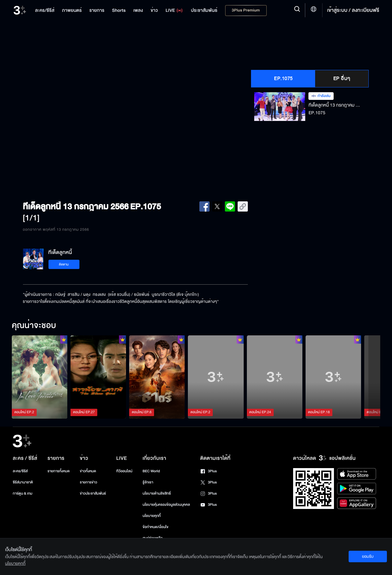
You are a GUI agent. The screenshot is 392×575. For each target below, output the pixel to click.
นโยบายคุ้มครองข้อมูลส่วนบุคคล (166, 505)
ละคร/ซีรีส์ (20, 471)
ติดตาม (64, 264)
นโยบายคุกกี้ (152, 516)
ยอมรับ (368, 556)
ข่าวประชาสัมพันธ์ (93, 493)
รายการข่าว (88, 482)
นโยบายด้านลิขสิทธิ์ (157, 493)
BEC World (151, 471)
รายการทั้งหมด (59, 471)
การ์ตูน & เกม (23, 493)
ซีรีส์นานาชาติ (23, 482)
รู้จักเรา (148, 482)
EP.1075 (283, 78)
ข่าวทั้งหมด (88, 471)
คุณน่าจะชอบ (34, 326)
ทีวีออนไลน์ (124, 471)
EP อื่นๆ (342, 78)
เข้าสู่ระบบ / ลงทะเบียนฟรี (353, 10)
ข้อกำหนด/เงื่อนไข (155, 527)
